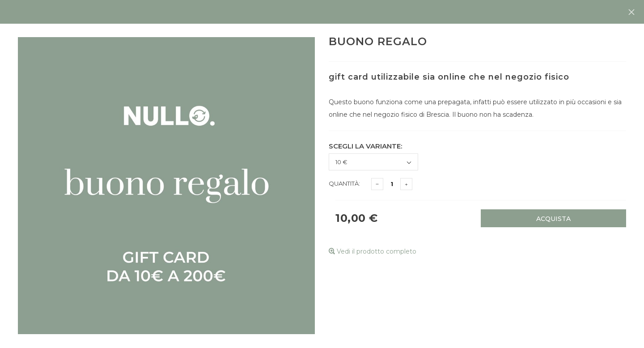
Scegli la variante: (365, 146)
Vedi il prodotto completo (373, 251)
